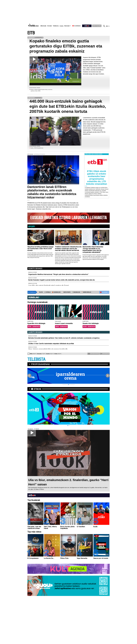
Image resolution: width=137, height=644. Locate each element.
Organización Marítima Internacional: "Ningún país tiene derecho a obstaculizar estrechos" (58, 274)
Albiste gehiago (35, 269)
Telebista (56, 26)
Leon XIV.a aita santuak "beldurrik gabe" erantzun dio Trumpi (48, 286)
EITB (31, 33)
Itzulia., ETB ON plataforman (37, 148)
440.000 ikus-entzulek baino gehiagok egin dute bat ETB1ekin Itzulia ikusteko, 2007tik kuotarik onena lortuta (68, 106)
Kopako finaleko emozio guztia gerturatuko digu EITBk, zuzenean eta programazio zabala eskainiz (66, 46)
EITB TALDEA (97, 26)
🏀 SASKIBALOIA (56, 292)
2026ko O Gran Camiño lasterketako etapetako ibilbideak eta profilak (51, 344)
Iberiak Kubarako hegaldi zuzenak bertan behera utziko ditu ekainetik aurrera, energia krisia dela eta (61, 280)
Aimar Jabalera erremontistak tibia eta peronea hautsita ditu (48, 349)
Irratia (62, 26)
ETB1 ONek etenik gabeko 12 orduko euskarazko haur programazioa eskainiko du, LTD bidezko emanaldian (97, 178)
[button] (108, 312)
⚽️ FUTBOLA (47, 292)
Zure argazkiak (93, 354)
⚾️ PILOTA (40, 292)
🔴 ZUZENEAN (104, 292)
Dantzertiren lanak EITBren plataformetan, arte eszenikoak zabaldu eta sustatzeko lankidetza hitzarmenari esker (52, 192)
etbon (37, 389)
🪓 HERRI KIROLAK (86, 292)
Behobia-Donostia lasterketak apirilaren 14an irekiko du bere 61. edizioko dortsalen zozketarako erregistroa (64, 338)
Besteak (67, 26)
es (109, 26)
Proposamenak (41, 364)
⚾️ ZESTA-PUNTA (66, 292)
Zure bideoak (105, 354)
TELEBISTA (36, 359)
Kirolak (50, 26)
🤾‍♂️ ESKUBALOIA (76, 292)
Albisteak (43, 26)
